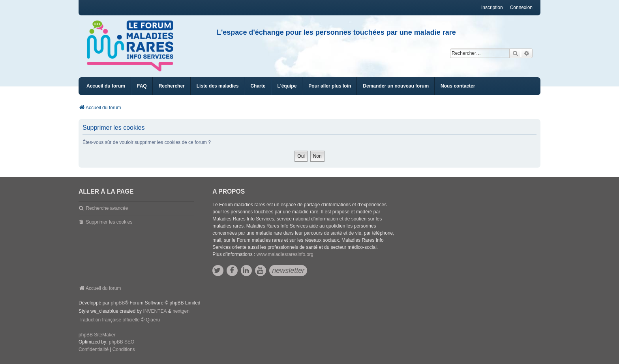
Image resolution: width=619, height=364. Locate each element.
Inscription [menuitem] (492, 7)
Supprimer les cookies (109, 222)
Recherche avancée (107, 208)
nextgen (181, 311)
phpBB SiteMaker (97, 335)
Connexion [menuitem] (521, 7)
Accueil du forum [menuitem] (106, 86)
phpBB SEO (122, 342)
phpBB (118, 303)
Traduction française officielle (109, 320)
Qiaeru (153, 320)
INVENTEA (155, 311)
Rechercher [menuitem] (172, 86)
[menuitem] (218, 86)
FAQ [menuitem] (142, 86)
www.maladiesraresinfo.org (285, 254)
